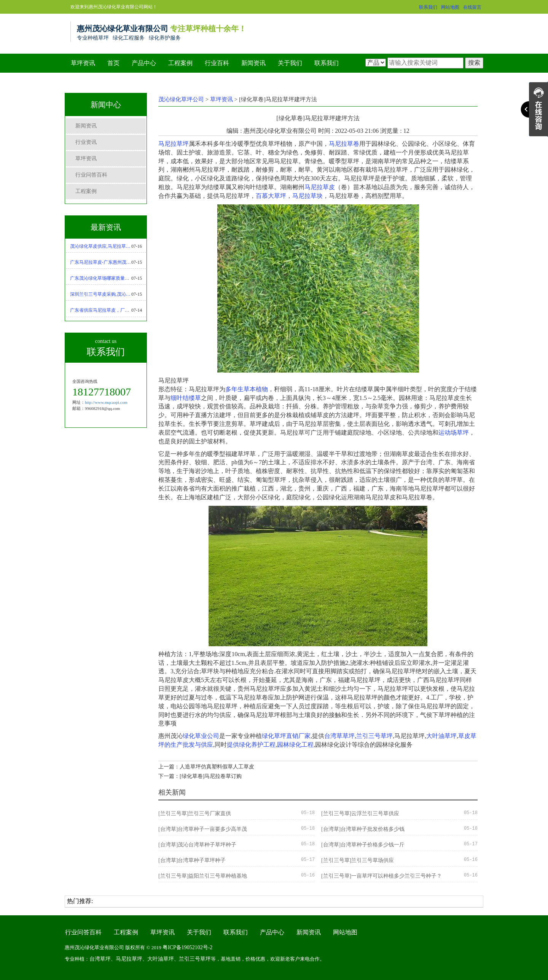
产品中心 (144, 63)
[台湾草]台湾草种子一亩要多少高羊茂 (203, 829)
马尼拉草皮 (320, 187)
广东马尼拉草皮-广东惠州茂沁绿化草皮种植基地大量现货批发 (101, 262)
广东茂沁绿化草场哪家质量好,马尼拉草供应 (101, 278)
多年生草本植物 (247, 389)
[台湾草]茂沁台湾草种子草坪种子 (197, 845)
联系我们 (428, 7)
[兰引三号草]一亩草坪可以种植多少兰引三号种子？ (382, 876)
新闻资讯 (253, 63)
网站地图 (450, 7)
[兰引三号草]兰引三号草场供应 (358, 860)
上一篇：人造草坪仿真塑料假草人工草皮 (206, 767)
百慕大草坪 (271, 196)
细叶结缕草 (186, 398)
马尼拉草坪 (174, 144)
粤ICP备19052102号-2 (187, 947)
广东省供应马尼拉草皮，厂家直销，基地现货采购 (101, 310)
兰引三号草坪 (374, 736)
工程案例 (180, 63)
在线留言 (472, 7)
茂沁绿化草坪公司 (181, 99)
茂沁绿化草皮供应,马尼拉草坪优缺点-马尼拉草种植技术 (101, 246)
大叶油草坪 (441, 736)
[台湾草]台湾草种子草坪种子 (192, 860)
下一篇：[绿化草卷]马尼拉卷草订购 (200, 776)
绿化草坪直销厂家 (286, 736)
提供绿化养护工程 (251, 745)
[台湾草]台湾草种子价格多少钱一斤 (363, 845)
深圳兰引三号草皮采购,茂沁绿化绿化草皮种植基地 (101, 294)
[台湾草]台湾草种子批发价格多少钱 (363, 829)
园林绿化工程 (295, 745)
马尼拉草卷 (344, 144)
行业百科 (217, 63)
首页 (113, 63)
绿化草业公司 (201, 736)
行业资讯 (86, 142)
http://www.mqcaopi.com (106, 402)
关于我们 (290, 63)
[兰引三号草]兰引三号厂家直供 (195, 813)
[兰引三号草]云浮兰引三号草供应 (360, 813)
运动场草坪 (454, 433)
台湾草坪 (100, 959)
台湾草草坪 (339, 736)
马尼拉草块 (307, 196)
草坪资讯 (83, 63)
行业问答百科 (91, 175)
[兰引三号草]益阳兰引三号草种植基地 (203, 876)
